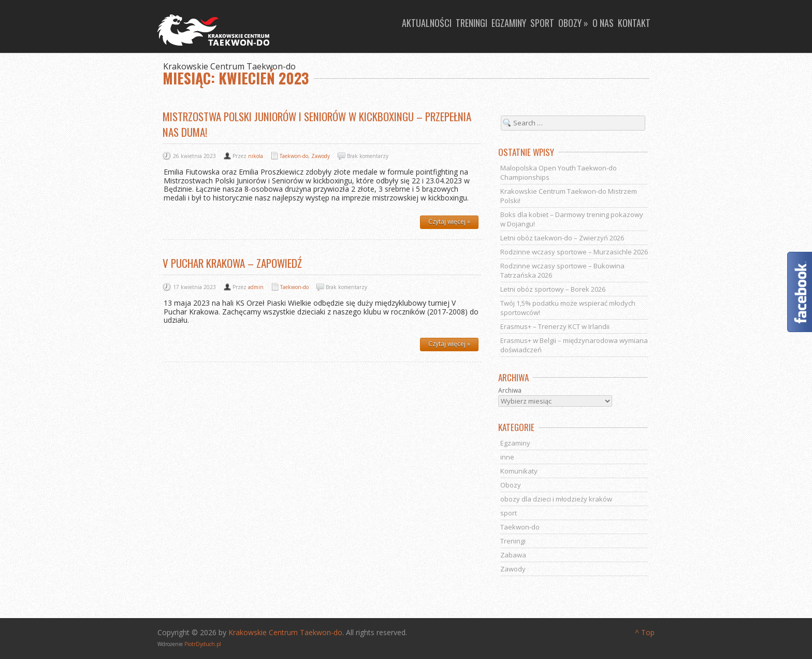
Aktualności (427, 23)
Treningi (472, 23)
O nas (603, 23)
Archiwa (510, 391)
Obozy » (573, 23)
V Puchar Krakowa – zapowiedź (232, 263)
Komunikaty (519, 471)
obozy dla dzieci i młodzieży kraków (556, 499)
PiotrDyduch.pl (203, 644)
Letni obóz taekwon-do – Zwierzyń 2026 (562, 238)
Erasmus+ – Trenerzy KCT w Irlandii (555, 326)
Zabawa (513, 555)
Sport (542, 23)
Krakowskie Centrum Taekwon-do (285, 632)
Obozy (511, 485)
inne (507, 457)
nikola (256, 156)
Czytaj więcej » (449, 221)
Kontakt (634, 23)
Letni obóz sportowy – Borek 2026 (553, 289)
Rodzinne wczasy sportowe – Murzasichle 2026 (574, 252)
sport (509, 513)
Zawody (321, 156)
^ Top (645, 632)
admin (256, 287)
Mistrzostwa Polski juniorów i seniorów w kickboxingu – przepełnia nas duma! (317, 124)
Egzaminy (509, 23)
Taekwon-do (294, 156)
